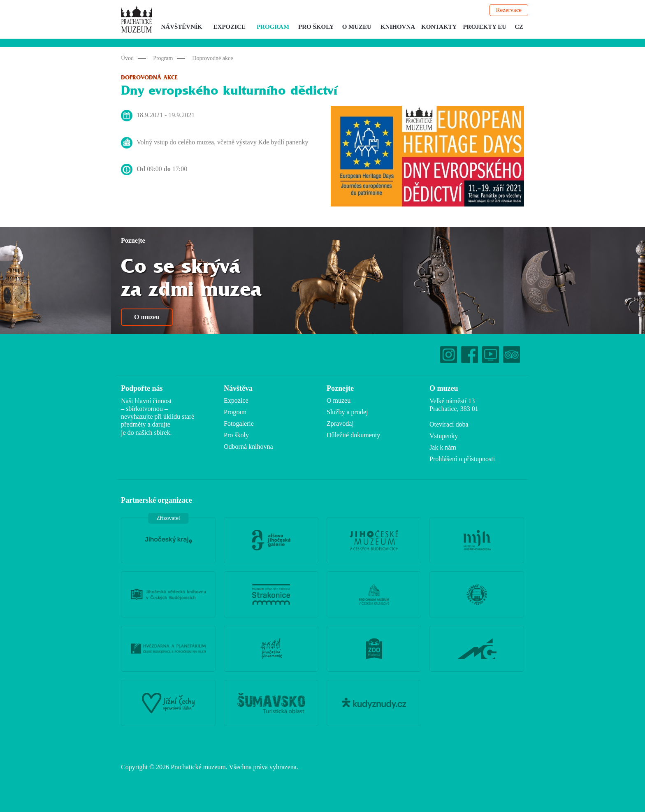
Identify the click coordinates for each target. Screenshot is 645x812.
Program (273, 27)
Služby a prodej (347, 412)
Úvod (127, 58)
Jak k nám (443, 447)
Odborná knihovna (248, 447)
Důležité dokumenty (353, 435)
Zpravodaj (340, 423)
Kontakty (439, 27)
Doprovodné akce (212, 58)
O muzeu (357, 27)
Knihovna (398, 27)
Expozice (230, 27)
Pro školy (316, 27)
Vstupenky (444, 436)
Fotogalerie (239, 423)
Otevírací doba (449, 424)
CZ (519, 27)
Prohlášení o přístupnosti (462, 459)
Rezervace (509, 10)
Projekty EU (485, 27)
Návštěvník (182, 27)
